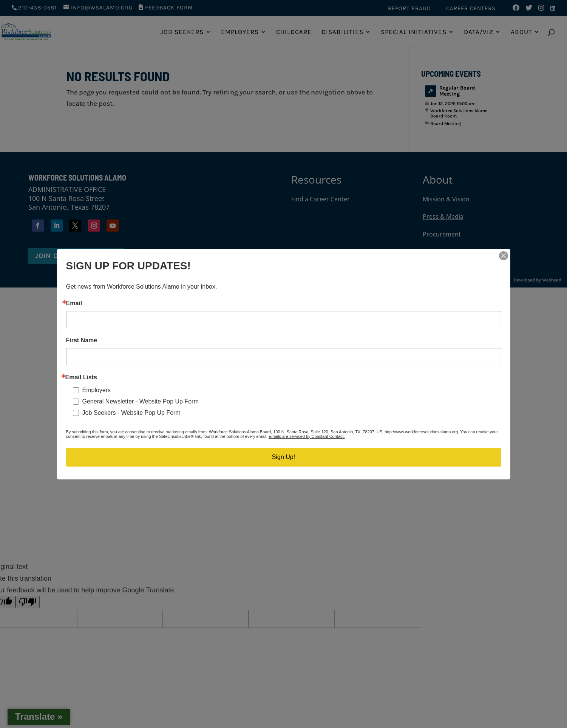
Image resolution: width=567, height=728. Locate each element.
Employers (97, 390)
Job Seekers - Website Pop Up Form (131, 413)
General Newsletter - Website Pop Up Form (141, 401)
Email (74, 303)
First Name (82, 340)
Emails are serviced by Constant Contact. (307, 436)
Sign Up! (283, 457)
